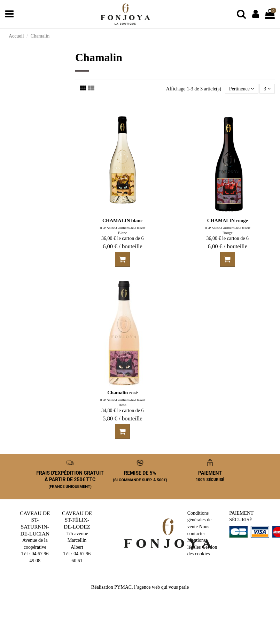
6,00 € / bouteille (123, 246)
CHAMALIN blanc (123, 221)
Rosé (123, 405)
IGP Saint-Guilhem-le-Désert (122, 228)
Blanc (123, 233)
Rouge (228, 233)
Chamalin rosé (122, 393)
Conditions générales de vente (200, 520)
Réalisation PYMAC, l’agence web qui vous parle (140, 587)
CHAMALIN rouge (228, 221)
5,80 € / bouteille (123, 418)
